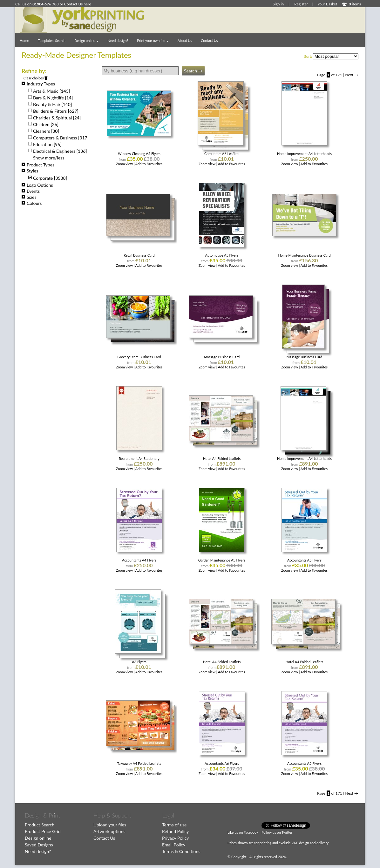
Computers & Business (61, 138)
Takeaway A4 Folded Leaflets (139, 763)
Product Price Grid (43, 831)
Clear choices (36, 78)
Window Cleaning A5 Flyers (139, 154)
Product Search (40, 825)
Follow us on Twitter (277, 832)
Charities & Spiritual (57, 118)
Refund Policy (175, 831)
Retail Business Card (139, 255)
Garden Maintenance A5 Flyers (222, 560)
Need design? (118, 40)
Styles (30, 171)
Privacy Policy (175, 838)
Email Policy (174, 845)
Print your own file (153, 40)
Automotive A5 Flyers (222, 255)
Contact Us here (78, 4)
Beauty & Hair (52, 104)
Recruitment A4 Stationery (139, 458)
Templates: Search (52, 40)
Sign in (278, 4)
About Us (185, 40)
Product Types (38, 165)
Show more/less (49, 158)
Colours (32, 203)
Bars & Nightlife (53, 98)
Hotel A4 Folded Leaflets (222, 458)
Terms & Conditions (181, 851)
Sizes (29, 197)
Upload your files (110, 825)
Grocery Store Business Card (139, 357)
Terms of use (174, 825)
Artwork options (109, 831)
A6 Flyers (139, 662)
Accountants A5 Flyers (304, 560)
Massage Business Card (222, 357)
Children (46, 124)
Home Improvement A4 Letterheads (304, 154)
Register (301, 4)
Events (31, 191)
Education (47, 144)
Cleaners (46, 131)
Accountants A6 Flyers (222, 763)
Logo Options (37, 185)
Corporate (50, 178)
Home (24, 40)
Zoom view (125, 164)
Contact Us (209, 40)
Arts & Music (51, 91)
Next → (352, 75)
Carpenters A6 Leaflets (222, 154)
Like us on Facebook (243, 832)
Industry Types (38, 84)
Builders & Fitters (56, 111)
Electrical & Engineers (60, 151)
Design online (87, 40)
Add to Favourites (149, 164)
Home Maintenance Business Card (304, 255)
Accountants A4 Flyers (139, 560)
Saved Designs (39, 845)
